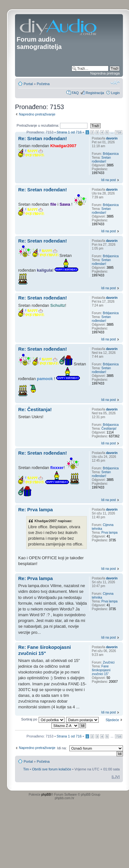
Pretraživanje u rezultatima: (52, 125)
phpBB (46, 795)
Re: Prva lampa (35, 510)
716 (118, 132)
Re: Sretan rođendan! (43, 138)
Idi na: (62, 748)
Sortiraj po (29, 719)
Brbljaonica (111, 154)
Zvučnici (109, 662)
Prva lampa (110, 533)
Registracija (95, 93)
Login (115, 93)
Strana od (69, 132)
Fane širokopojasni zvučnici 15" (101, 670)
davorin (112, 138)
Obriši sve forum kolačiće (52, 769)
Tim (26, 769)
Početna (43, 84)
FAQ (75, 93)
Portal (28, 84)
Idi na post (109, 180)
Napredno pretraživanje (37, 114)
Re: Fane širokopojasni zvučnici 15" (45, 650)
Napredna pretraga (105, 73)
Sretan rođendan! (101, 159)
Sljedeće (112, 720)
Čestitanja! (109, 429)
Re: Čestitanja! (35, 409)
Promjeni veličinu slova (115, 83)
